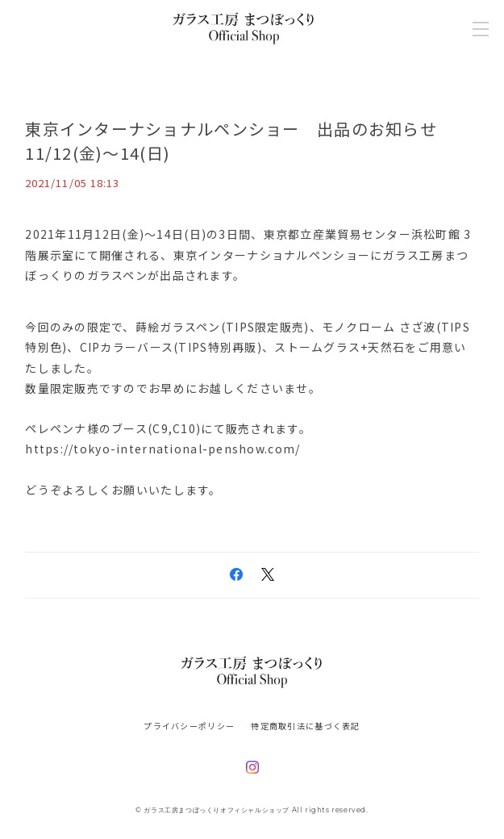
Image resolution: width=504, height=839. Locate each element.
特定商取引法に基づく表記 (305, 726)
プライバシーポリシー (189, 726)
